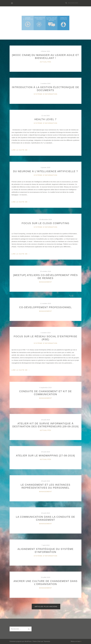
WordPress (28, 641)
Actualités (46, 62)
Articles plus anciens (46, 607)
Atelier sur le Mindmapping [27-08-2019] (45, 456)
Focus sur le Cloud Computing (45, 223)
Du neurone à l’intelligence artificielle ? (45, 171)
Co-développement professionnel (45, 307)
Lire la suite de (21, 150)
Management (45, 282)
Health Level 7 (45, 119)
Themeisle (47, 641)
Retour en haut (76, 641)
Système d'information (45, 94)
